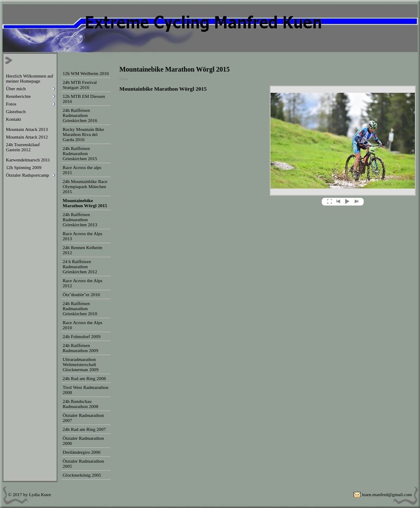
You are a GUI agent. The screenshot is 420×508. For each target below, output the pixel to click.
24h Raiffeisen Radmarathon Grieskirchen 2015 (80, 153)
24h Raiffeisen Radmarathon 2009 (80, 348)
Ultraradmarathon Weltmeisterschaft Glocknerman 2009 (81, 364)
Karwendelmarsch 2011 (28, 160)
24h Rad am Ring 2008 (84, 378)
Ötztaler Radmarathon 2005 (83, 464)
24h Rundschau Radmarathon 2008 (80, 404)
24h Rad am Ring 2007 (84, 429)
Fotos (11, 104)
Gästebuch (16, 111)
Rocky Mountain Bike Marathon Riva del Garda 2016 (83, 134)
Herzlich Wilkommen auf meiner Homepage (30, 78)
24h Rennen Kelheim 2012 (82, 250)
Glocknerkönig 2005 (82, 475)
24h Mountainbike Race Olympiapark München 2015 (85, 186)
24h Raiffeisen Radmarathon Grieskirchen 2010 (80, 308)
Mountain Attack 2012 (27, 137)
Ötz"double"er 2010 (81, 294)
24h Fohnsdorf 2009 (82, 336)
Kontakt (13, 119)
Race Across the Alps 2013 (83, 236)
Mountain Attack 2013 (27, 129)
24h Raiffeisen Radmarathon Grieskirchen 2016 (80, 115)
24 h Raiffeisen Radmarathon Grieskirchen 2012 (80, 266)
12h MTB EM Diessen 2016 (84, 99)
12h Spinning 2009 (24, 167)
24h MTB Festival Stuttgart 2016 (80, 85)
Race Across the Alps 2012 (83, 283)
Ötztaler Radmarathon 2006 (83, 441)
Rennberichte (18, 96)
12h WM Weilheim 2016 (86, 73)
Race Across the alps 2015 (82, 170)
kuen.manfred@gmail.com (387, 494)
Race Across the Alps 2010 (83, 325)
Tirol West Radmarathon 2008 (86, 390)
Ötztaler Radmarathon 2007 (83, 418)
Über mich (16, 89)
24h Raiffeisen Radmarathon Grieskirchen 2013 (80, 219)
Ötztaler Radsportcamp (28, 175)
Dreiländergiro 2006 (82, 452)
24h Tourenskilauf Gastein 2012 (23, 147)
